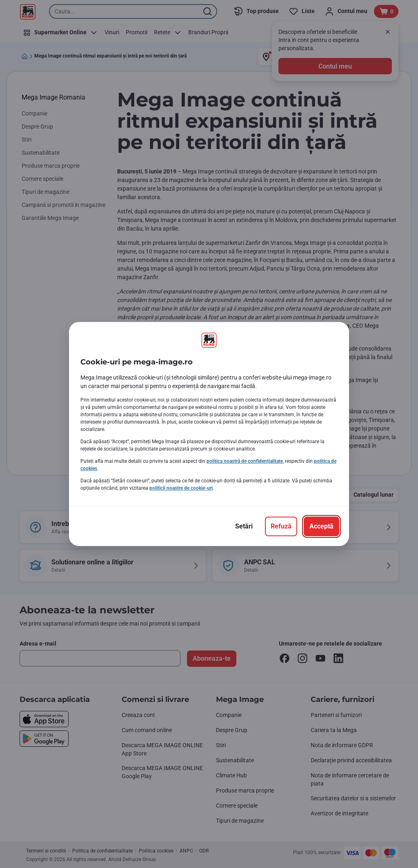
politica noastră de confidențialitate (245, 461)
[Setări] (244, 526)
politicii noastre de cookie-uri (181, 488)
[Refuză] (281, 526)
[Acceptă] (321, 526)
